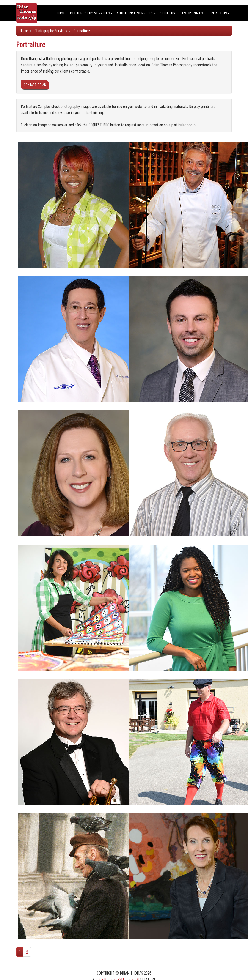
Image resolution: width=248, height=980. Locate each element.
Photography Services (91, 13)
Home (61, 13)
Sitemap (129, 972)
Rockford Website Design (117, 966)
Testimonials (192, 13)
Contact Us (219, 13)
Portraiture (82, 31)
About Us (168, 13)
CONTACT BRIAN (35, 85)
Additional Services (136, 13)
